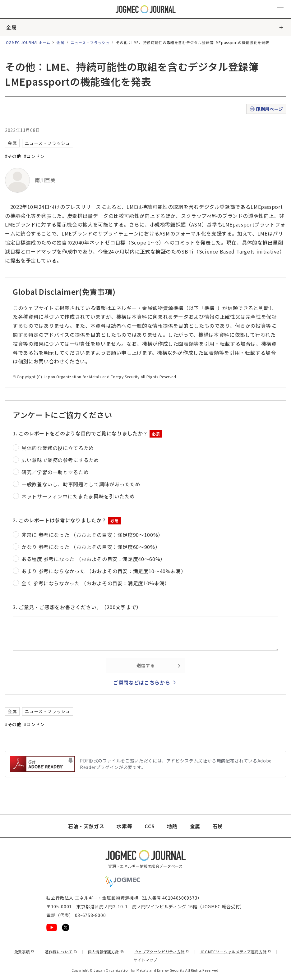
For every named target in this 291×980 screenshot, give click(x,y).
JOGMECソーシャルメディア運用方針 (236, 952)
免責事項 (25, 952)
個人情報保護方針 (106, 952)
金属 (11, 27)
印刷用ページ (266, 109)
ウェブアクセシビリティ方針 (162, 952)
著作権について (61, 952)
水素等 (124, 826)
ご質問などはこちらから (142, 682)
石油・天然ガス (86, 826)
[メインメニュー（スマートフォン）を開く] (280, 9)
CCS (150, 826)
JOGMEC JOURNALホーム (27, 42)
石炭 (218, 826)
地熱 (172, 826)
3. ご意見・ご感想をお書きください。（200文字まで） (77, 607)
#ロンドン (34, 156)
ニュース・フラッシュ (90, 42)
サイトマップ (145, 960)
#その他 (13, 156)
